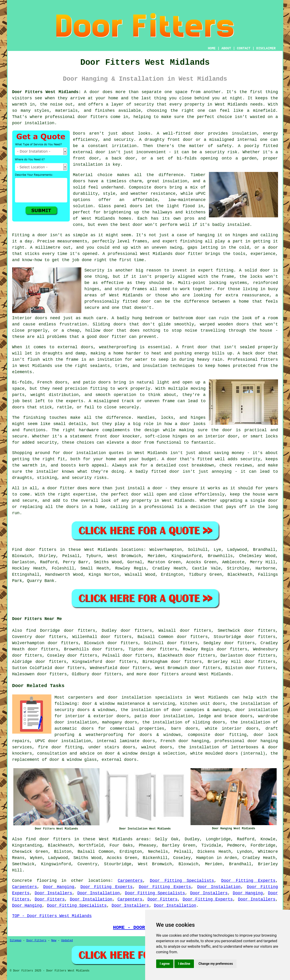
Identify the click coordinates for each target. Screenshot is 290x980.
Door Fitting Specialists (182, 881)
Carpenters (130, 881)
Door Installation (219, 887)
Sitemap (16, 941)
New (54, 941)
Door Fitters (50, 899)
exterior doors (111, 716)
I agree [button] (165, 964)
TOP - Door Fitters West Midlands (52, 916)
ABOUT (226, 48)
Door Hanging (59, 887)
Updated (67, 941)
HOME (212, 48)
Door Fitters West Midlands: (47, 92)
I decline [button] (184, 964)
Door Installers (53, 893)
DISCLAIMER (266, 48)
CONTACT (244, 48)
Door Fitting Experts (248, 881)
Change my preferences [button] (216, 964)
